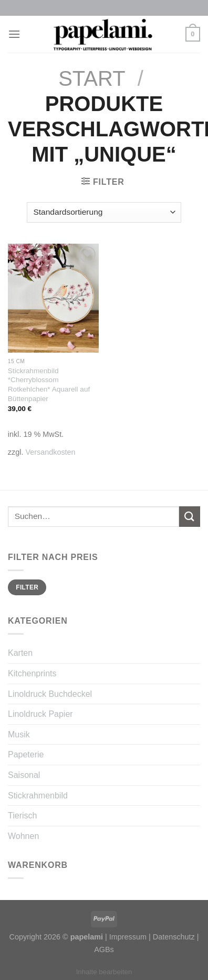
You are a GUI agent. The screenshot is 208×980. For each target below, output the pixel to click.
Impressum (128, 937)
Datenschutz (174, 937)
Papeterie (26, 754)
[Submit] (190, 517)
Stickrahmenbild (38, 796)
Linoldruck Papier (40, 714)
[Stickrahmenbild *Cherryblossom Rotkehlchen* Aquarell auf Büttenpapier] (53, 298)
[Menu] (14, 34)
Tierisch (22, 816)
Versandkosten (50, 452)
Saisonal (24, 775)
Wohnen (23, 836)
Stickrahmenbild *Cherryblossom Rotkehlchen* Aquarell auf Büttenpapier (49, 385)
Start (92, 78)
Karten (20, 653)
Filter (27, 587)
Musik (19, 734)
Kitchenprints (32, 673)
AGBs (104, 949)
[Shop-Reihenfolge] (104, 212)
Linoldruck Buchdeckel (50, 694)
